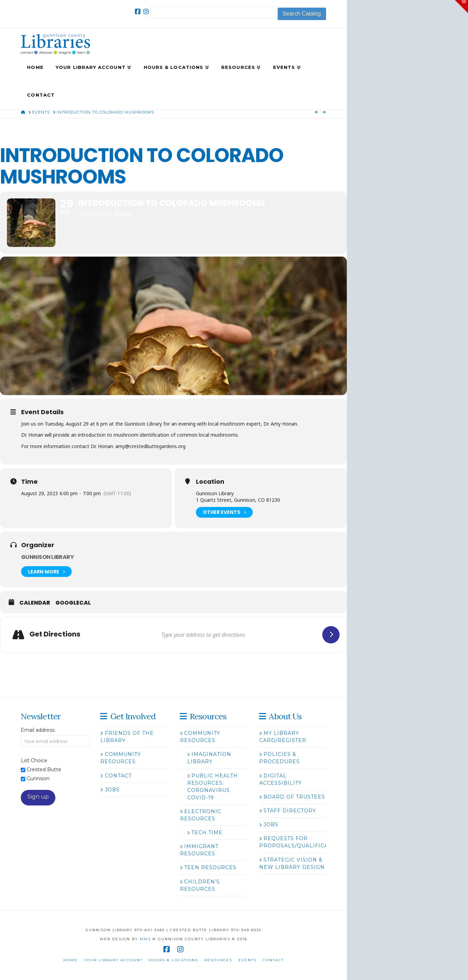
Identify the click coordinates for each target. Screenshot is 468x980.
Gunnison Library (47, 557)
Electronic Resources (201, 815)
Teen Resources (208, 867)
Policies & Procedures (280, 758)
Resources (218, 960)
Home (70, 960)
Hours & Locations (173, 960)
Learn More (46, 572)
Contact (116, 776)
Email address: (38, 730)
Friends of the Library (127, 737)
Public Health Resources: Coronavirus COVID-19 (213, 787)
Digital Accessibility (281, 779)
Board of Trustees (292, 797)
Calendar (35, 603)
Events (247, 960)
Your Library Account (113, 960)
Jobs (110, 790)
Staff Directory (288, 811)
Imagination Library (209, 758)
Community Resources (120, 758)
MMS (145, 939)
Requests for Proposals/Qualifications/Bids (311, 842)
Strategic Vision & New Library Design (292, 863)
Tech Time (205, 832)
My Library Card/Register (283, 737)
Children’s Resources (200, 885)
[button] (461, 7)
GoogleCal (73, 603)
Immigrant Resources (199, 850)
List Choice (34, 760)
